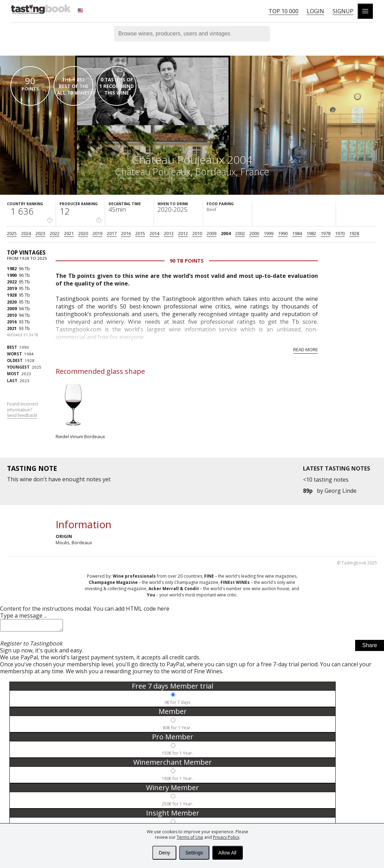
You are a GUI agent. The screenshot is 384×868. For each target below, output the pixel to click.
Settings (194, 853)
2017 (112, 233)
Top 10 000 (283, 11)
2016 (126, 233)
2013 (169, 233)
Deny (164, 853)
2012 (183, 233)
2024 (26, 233)
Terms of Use (190, 837)
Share (370, 647)
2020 (83, 233)
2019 (97, 233)
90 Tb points (187, 261)
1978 (326, 233)
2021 (69, 233)
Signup (343, 11)
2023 (40, 233)
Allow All (227, 853)
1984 (297, 233)
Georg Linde (341, 491)
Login (315, 11)
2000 (254, 233)
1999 (269, 233)
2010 (197, 233)
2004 (226, 233)
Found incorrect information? (23, 410)
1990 (283, 233)
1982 (311, 233)
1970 (340, 233)
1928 (354, 233)
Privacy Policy (226, 837)
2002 (240, 233)
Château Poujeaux (153, 172)
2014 (154, 233)
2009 (211, 233)
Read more (306, 349)
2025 (12, 233)
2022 (55, 233)
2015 (140, 233)
